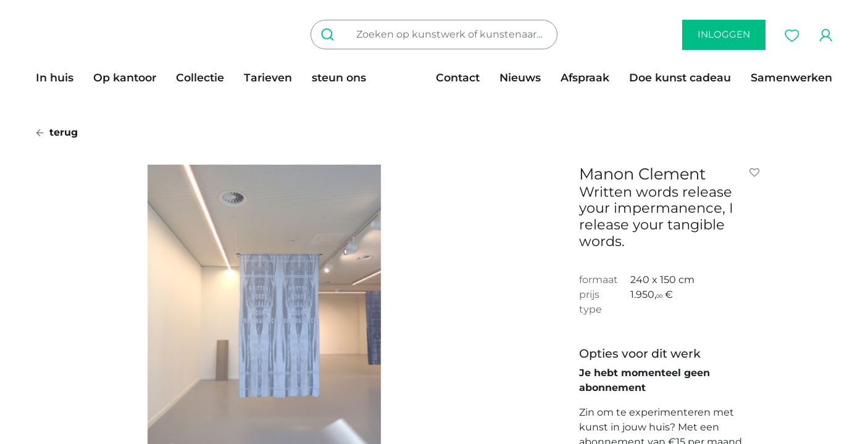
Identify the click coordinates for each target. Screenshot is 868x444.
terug (57, 132)
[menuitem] (60, 78)
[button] (757, 173)
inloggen (724, 34)
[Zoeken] (330, 35)
